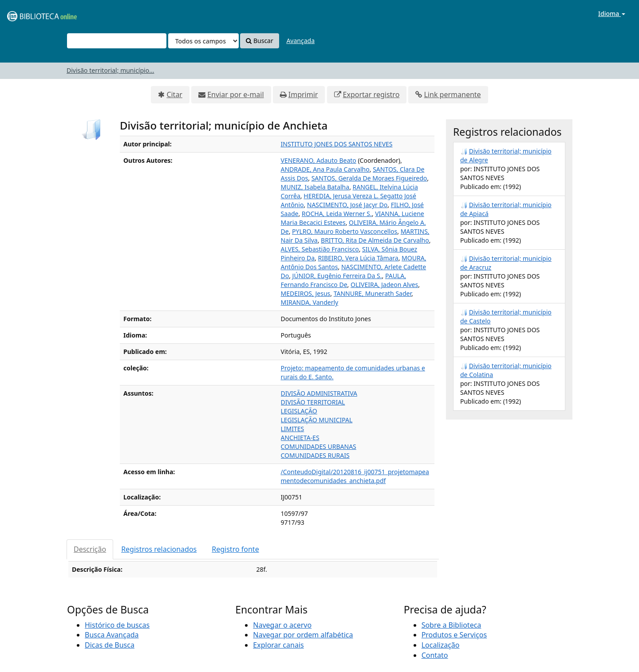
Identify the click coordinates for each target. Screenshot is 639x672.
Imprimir (303, 94)
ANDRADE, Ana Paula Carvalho (325, 169)
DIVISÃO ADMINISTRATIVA (319, 393)
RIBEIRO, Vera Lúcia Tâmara (358, 258)
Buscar (259, 41)
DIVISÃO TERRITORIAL (313, 402)
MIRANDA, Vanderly (310, 302)
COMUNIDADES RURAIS (315, 455)
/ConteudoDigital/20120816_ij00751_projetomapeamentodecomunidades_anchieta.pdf (355, 476)
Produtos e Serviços (454, 635)
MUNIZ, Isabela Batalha (315, 187)
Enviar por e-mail (235, 94)
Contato (435, 655)
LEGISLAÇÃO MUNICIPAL (317, 420)
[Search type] (203, 41)
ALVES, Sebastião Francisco (320, 249)
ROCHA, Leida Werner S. (337, 214)
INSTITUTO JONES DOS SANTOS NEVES (337, 144)
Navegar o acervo (282, 625)
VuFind (28, 14)
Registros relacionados (159, 549)
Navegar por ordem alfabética (303, 635)
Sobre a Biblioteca (452, 625)
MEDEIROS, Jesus (306, 293)
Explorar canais (278, 645)
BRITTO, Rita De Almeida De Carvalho (375, 240)
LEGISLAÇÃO (299, 411)
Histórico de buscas (117, 625)
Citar (174, 94)
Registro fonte (235, 549)
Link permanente (452, 94)
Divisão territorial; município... (110, 70)
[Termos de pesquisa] (117, 41)
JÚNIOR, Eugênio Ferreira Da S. (337, 276)
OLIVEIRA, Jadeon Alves (384, 285)
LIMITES (293, 429)
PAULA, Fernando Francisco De (343, 280)
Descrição (90, 549)
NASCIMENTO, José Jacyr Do (347, 205)
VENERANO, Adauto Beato (319, 160)
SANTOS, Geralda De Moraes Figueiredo (369, 178)
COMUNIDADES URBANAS (319, 446)
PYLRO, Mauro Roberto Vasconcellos (345, 231)
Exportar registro (371, 94)
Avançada (300, 41)
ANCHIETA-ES (300, 438)
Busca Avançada (112, 635)
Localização (441, 645)
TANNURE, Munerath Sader (373, 293)
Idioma (612, 14)
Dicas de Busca (110, 645)
